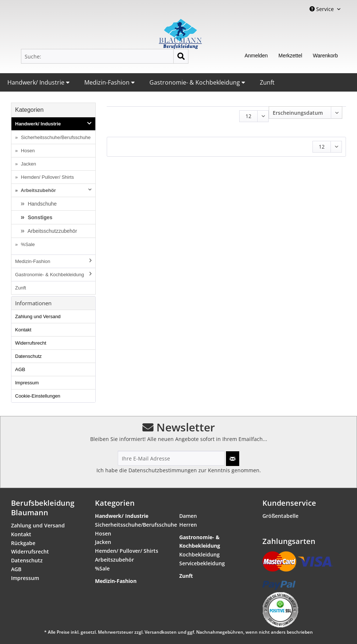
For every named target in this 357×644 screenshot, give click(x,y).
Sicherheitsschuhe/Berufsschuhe (55, 137)
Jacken (28, 164)
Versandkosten (161, 632)
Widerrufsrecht (31, 343)
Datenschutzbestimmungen (163, 470)
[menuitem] (105, 56)
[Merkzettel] (290, 56)
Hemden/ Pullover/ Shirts (47, 177)
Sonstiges (40, 217)
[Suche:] (105, 56)
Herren (188, 525)
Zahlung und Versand (38, 316)
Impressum (27, 383)
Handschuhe (42, 204)
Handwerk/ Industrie (38, 82)
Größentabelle (280, 516)
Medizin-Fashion (109, 82)
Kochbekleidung (199, 554)
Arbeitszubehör (56, 190)
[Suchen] (181, 56)
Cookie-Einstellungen (38, 396)
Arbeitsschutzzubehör (52, 231)
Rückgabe (23, 543)
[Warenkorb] (325, 56)
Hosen (27, 151)
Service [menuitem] (322, 9)
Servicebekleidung (202, 563)
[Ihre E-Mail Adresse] (171, 458)
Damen (188, 516)
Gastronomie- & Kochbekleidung (197, 82)
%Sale (27, 244)
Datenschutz (28, 356)
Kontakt (23, 330)
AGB (20, 369)
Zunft (267, 82)
